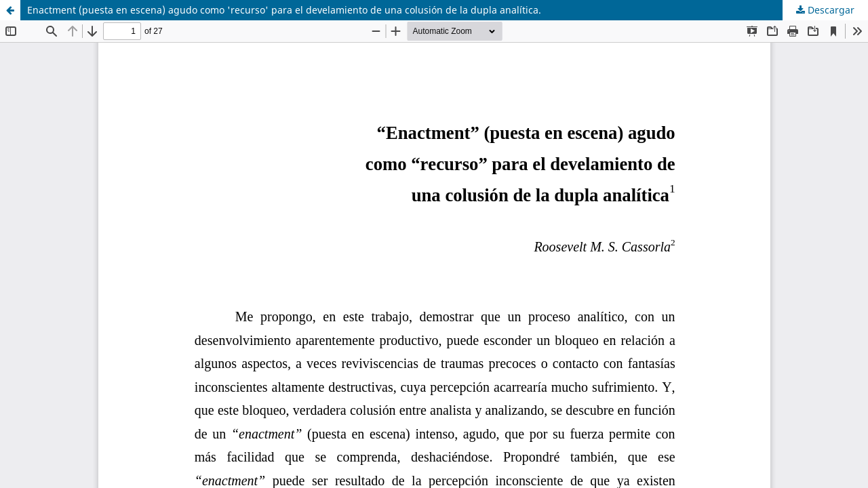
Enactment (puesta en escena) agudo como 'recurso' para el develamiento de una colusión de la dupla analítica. (284, 10)
